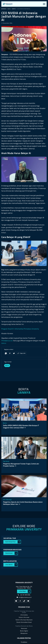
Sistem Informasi (24, 617)
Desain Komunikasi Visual (24, 622)
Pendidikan (24, 642)
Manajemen (24, 633)
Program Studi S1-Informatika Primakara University (20, 329)
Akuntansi (24, 629)
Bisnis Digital (24, 631)
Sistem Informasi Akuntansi (24, 620)
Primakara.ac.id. (7, 341)
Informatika (24, 615)
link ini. (4, 343)
